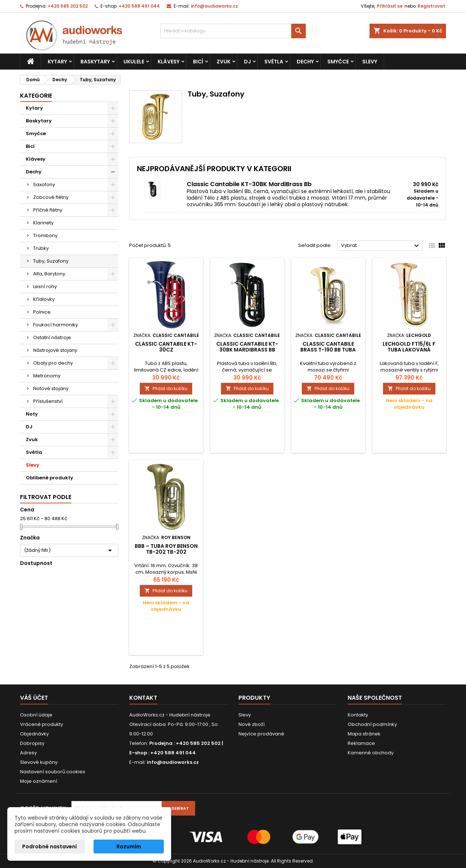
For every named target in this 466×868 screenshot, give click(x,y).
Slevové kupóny (39, 762)
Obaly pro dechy (53, 363)
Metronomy (47, 376)
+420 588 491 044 (139, 6)
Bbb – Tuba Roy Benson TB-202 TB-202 (166, 549)
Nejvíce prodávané (261, 734)
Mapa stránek (364, 734)
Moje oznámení (39, 781)
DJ (247, 62)
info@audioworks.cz (214, 6)
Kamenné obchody (371, 753)
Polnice (42, 312)
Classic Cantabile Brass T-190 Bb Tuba (328, 347)
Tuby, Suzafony (51, 261)
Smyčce (338, 62)
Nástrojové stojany (55, 350)
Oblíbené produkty (50, 478)
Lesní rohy (45, 286)
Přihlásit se (390, 6)
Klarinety (43, 223)
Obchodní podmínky (372, 724)
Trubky (41, 248)
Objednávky (34, 734)
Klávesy (169, 62)
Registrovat (431, 6)
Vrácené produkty (42, 724)
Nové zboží (252, 724)
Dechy (305, 62)
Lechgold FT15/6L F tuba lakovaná (409, 347)
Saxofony (44, 184)
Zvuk (224, 62)
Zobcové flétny (51, 197)
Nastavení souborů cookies (53, 772)
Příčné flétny (48, 210)
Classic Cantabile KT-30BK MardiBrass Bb (249, 184)
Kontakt (143, 698)
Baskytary (95, 62)
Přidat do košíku (166, 388)
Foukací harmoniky (56, 325)
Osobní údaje (36, 715)
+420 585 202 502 (68, 6)
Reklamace (361, 743)
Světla (274, 62)
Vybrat (381, 246)
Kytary (57, 62)
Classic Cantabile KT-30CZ (166, 347)
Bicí (198, 62)
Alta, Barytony (49, 274)
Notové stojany (51, 388)
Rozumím (129, 847)
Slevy (370, 62)
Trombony (45, 235)
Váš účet (34, 698)
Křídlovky (44, 299)
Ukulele (134, 62)
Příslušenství (48, 401)
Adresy (28, 753)
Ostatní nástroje (52, 337)
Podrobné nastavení (50, 847)
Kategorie (36, 96)
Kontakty (358, 715)
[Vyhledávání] (233, 31)
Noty (32, 414)
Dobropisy (32, 743)
